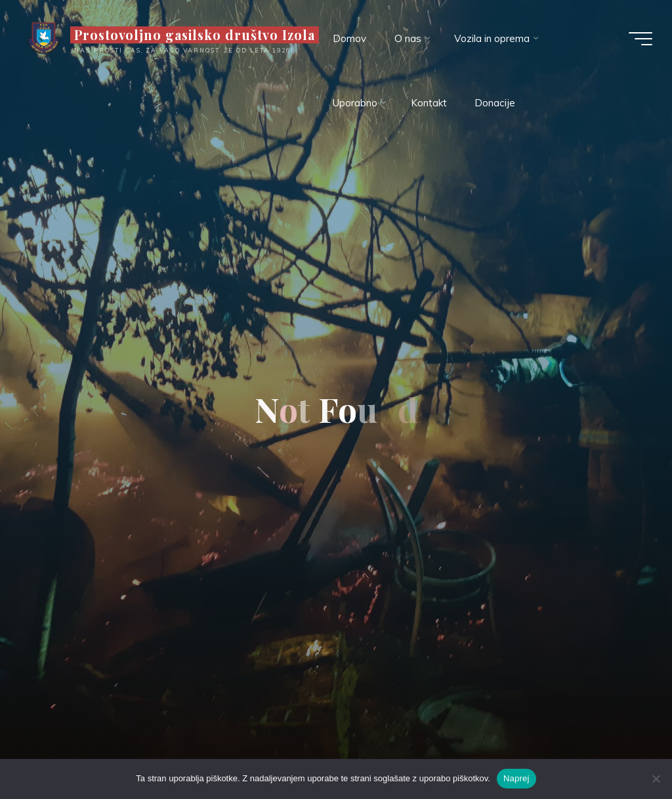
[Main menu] (640, 39)
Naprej (516, 778)
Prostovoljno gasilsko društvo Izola (195, 35)
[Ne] (656, 779)
